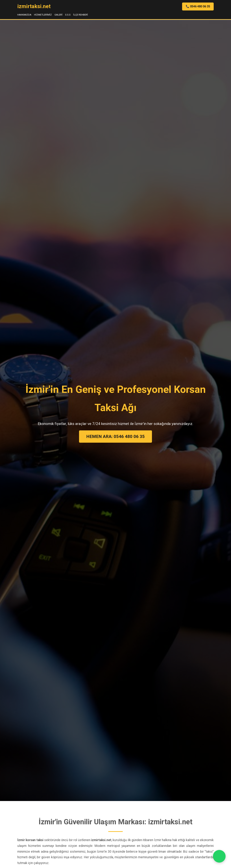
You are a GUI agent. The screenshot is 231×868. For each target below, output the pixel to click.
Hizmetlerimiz (43, 15)
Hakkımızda (24, 15)
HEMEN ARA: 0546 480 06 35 (115, 437)
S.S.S (68, 15)
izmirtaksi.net (34, 6)
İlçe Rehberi (81, 15)
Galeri (58, 15)
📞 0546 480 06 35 (198, 6)
